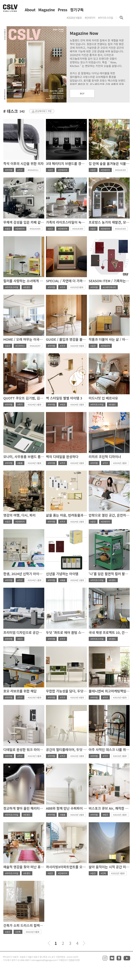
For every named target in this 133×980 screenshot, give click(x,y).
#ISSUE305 (120, 170)
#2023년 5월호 (35, 756)
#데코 (63, 404)
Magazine (47, 10)
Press (62, 10)
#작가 (20, 404)
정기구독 (77, 10)
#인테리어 (63, 170)
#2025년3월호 (77, 287)
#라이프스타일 (12, 287)
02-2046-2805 (23, 960)
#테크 (20, 639)
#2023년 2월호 (77, 815)
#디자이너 (20, 346)
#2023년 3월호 (77, 756)
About (30, 10)
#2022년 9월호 (118, 873)
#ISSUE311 (33, 170)
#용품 (20, 463)
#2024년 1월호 (35, 580)
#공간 (50, 170)
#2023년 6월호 (120, 697)
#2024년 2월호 (120, 463)
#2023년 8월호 (77, 697)
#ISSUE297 (35, 346)
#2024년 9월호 (77, 346)
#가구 (20, 170)
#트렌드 (27, 287)
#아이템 (9, 170)
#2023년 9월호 (35, 697)
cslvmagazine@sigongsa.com (44, 960)
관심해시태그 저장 (43, 111)
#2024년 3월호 (35, 404)
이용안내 (63, 960)
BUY (82, 93)
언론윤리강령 (74, 960)
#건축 (103, 873)
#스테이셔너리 (109, 287)
